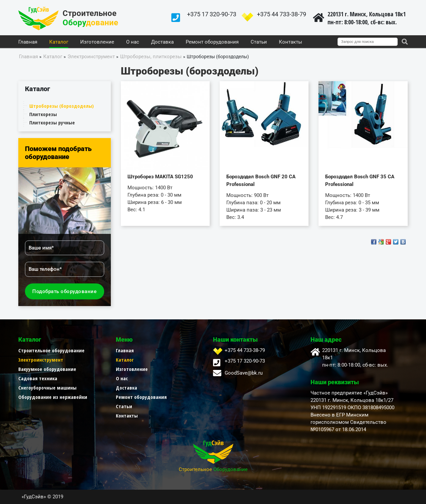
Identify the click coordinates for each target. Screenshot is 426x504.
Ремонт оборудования (212, 42)
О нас (133, 42)
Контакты (291, 42)
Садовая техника (38, 378)
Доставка (162, 42)
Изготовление (97, 42)
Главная (28, 42)
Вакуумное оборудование (47, 369)
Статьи (259, 42)
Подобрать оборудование (64, 291)
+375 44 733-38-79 (282, 14)
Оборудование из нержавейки (53, 397)
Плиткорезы (43, 114)
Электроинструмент (41, 360)
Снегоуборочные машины (47, 388)
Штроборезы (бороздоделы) (62, 106)
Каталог (59, 42)
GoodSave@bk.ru (244, 373)
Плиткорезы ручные (52, 122)
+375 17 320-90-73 (212, 14)
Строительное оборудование (51, 350)
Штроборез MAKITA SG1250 (160, 177)
